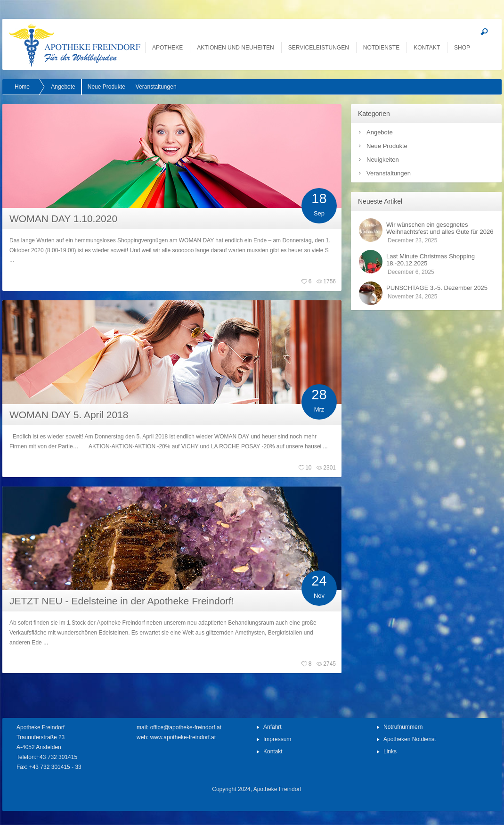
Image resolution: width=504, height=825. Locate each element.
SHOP (462, 48)
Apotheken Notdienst (410, 739)
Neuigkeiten (383, 160)
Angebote (380, 132)
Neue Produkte (387, 146)
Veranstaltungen (389, 173)
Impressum (277, 739)
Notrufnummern (403, 727)
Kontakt (427, 48)
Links (390, 751)
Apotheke (167, 48)
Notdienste (381, 48)
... (12, 260)
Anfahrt (272, 727)
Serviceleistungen (319, 48)
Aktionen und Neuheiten (235, 48)
